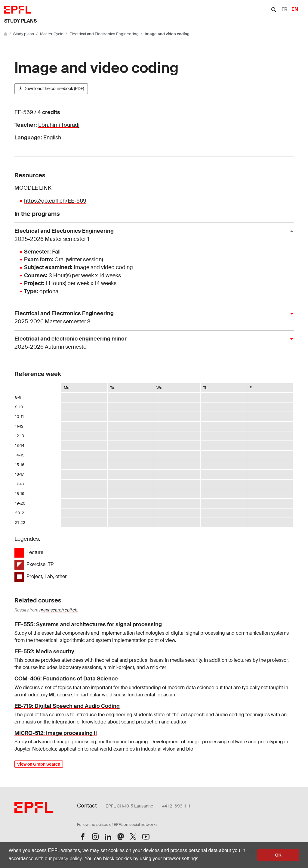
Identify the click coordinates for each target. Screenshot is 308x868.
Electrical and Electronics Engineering (105, 34)
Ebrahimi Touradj (59, 125)
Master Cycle (52, 34)
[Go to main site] (6, 34)
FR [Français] (285, 9)
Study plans (20, 21)
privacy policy (67, 859)
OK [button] (278, 855)
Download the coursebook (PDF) (51, 89)
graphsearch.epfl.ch (58, 610)
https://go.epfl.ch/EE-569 (55, 201)
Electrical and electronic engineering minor (152, 343)
